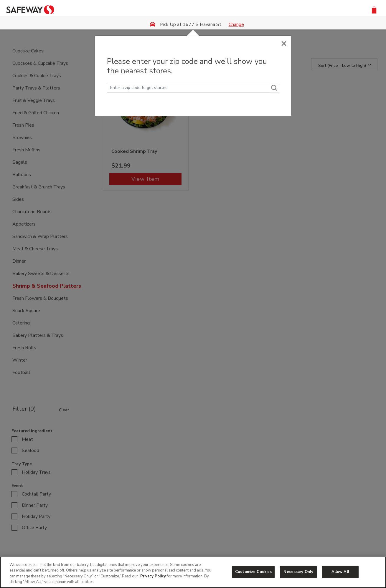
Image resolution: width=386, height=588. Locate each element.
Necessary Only (298, 572)
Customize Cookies (253, 572)
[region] (193, 572)
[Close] (284, 42)
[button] (374, 10)
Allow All (340, 572)
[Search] (274, 88)
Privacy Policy (153, 576)
